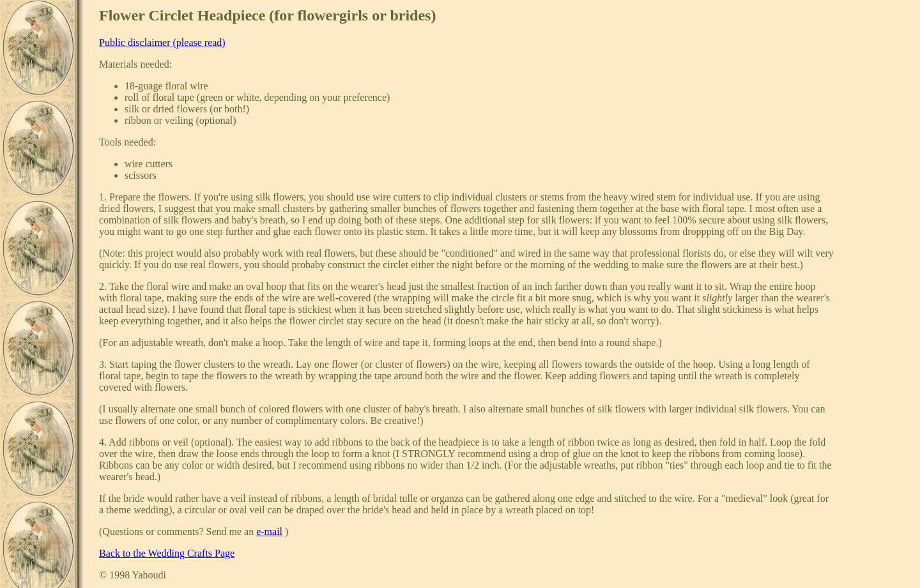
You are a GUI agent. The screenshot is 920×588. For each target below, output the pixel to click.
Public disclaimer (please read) (162, 42)
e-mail (269, 531)
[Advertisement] (875, 199)
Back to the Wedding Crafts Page (167, 553)
